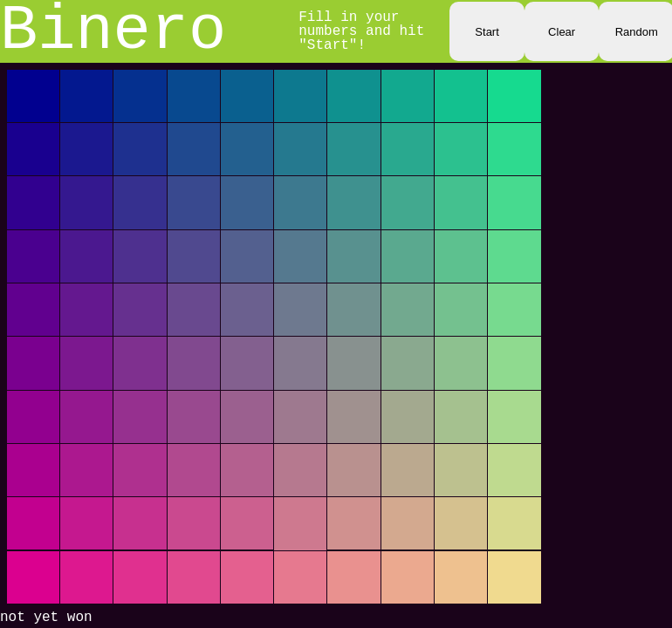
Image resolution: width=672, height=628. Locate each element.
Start (487, 32)
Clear (562, 32)
